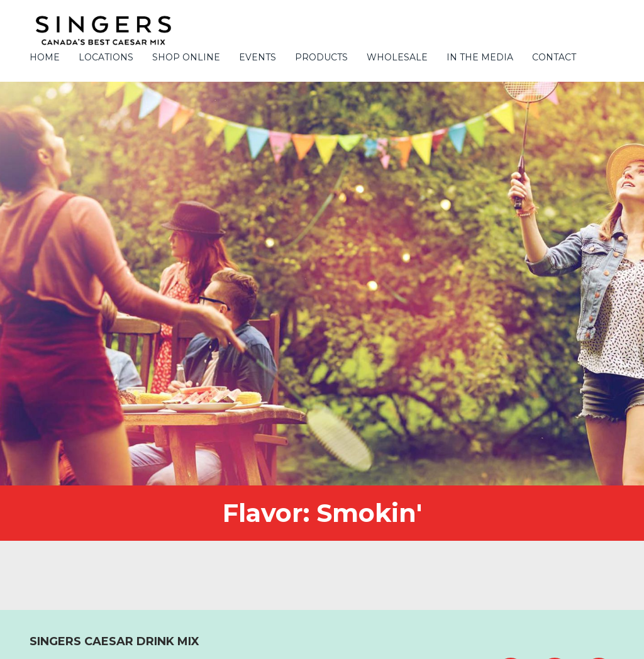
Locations (106, 57)
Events (258, 57)
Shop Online (186, 57)
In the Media (480, 57)
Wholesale (397, 57)
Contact (554, 57)
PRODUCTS (321, 57)
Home (45, 57)
